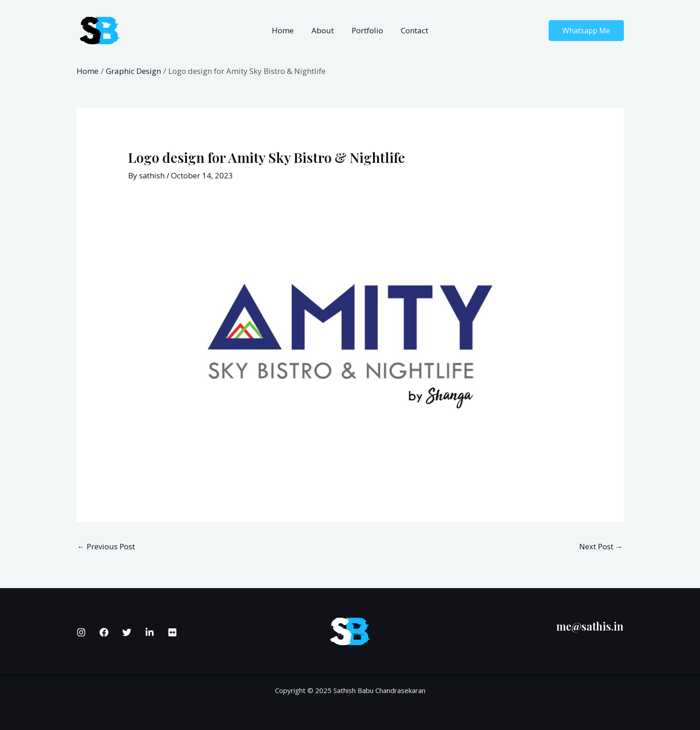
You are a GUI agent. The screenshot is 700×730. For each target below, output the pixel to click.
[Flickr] (172, 632)
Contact (411, 30)
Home (286, 30)
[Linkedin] (150, 632)
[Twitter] (127, 632)
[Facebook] (104, 632)
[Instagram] (81, 632)
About (324, 30)
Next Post (601, 546)
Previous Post (106, 546)
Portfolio (366, 30)
